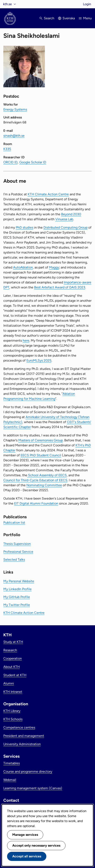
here (26, 340)
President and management (24, 736)
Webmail (10, 780)
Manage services (25, 835)
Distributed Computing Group (65, 227)
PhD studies (25, 227)
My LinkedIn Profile (17, 589)
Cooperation (13, 658)
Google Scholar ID (33, 162)
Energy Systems (15, 109)
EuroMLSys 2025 (39, 360)
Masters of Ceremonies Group (41, 440)
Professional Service (18, 552)
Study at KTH (13, 642)
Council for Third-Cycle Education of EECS (35, 480)
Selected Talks (14, 560)
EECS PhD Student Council (41, 455)
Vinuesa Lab (64, 219)
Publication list (14, 523)
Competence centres (19, 727)
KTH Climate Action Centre (48, 194)
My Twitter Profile (17, 605)
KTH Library (12, 711)
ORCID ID (10, 162)
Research (10, 650)
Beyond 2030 (71, 214)
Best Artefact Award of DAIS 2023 (60, 287)
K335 (7, 149)
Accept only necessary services (36, 845)
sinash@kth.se (14, 136)
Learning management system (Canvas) (33, 788)
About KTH (12, 667)
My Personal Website (19, 581)
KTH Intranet (13, 692)
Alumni (9, 683)
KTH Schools (13, 719)
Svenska (69, 18)
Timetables (12, 763)
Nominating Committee (44, 485)
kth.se (7, 4)
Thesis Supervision (17, 544)
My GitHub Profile (17, 597)
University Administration (22, 744)
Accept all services (27, 856)
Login (87, 4)
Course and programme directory (28, 771)
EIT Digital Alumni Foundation (36, 503)
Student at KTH (15, 675)
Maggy (54, 267)
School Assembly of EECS (47, 475)
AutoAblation (23, 267)
